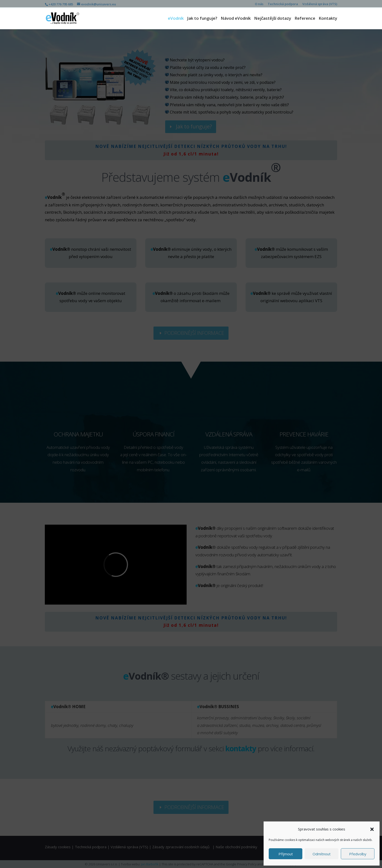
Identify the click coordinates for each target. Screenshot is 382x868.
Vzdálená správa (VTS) (320, 4)
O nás (259, 4)
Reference (305, 19)
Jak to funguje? (202, 19)
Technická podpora (283, 4)
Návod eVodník (236, 19)
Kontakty (328, 19)
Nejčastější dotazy (273, 19)
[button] (372, 829)
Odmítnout (322, 854)
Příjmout (286, 854)
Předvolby (358, 854)
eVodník (176, 19)
